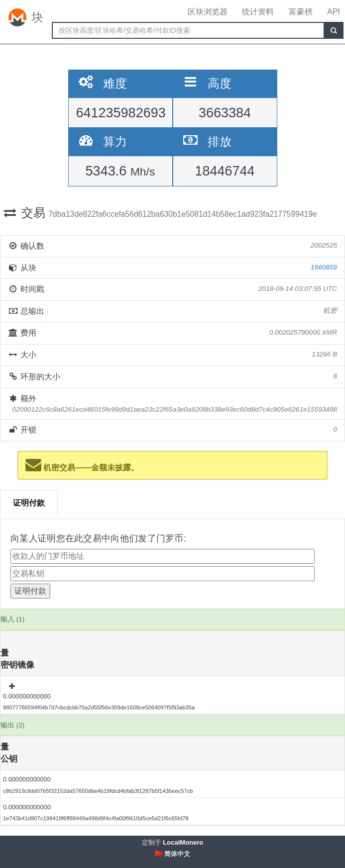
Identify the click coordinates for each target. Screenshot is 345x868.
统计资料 (258, 12)
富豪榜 (301, 12)
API (334, 12)
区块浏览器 (208, 12)
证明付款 (29, 503)
